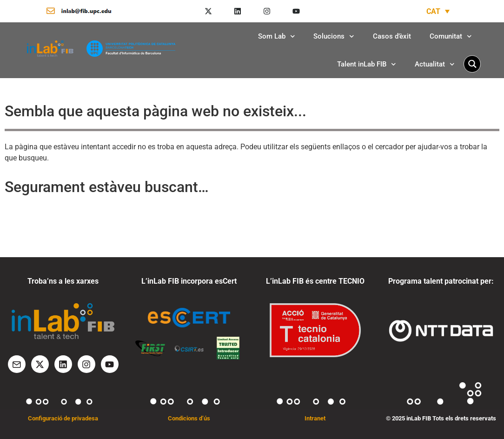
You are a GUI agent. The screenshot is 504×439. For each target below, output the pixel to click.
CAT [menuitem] (433, 11)
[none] (438, 11)
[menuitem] (438, 11)
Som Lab (277, 37)
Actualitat (435, 64)
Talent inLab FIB (367, 64)
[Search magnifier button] (472, 64)
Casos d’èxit (392, 36)
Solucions (334, 37)
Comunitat (451, 37)
